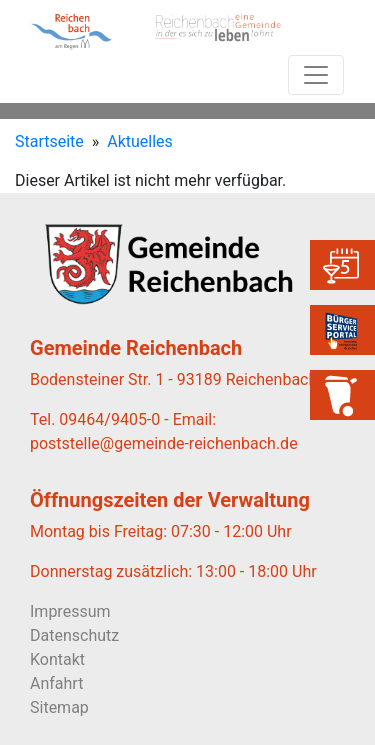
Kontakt (57, 659)
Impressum (70, 611)
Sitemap (59, 707)
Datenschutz (74, 635)
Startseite (49, 141)
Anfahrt (56, 683)
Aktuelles (140, 141)
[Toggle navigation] (316, 75)
